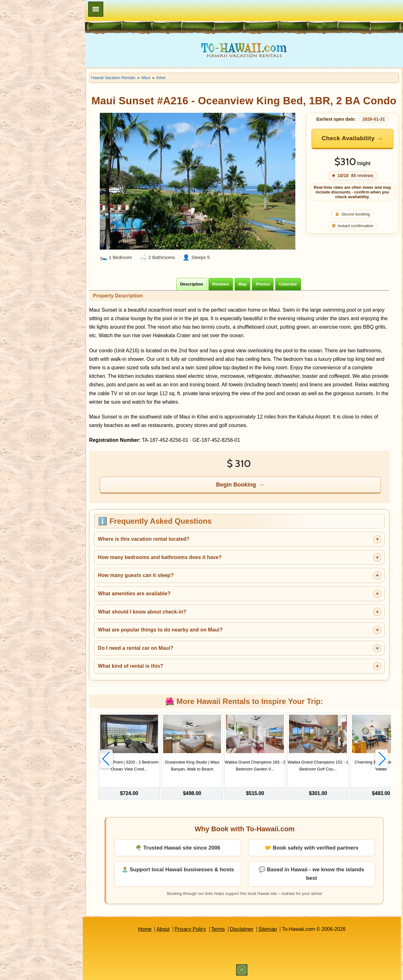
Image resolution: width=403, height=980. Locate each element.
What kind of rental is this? (131, 666)
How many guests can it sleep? (136, 575)
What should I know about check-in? (142, 612)
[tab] (192, 284)
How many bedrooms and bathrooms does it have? (160, 557)
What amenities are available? (134, 594)
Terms (218, 929)
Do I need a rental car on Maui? (136, 648)
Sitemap (268, 929)
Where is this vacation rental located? (144, 539)
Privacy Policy (190, 929)
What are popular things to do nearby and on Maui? (160, 630)
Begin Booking (236, 485)
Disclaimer (242, 929)
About (163, 929)
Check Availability (348, 138)
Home (145, 929)
